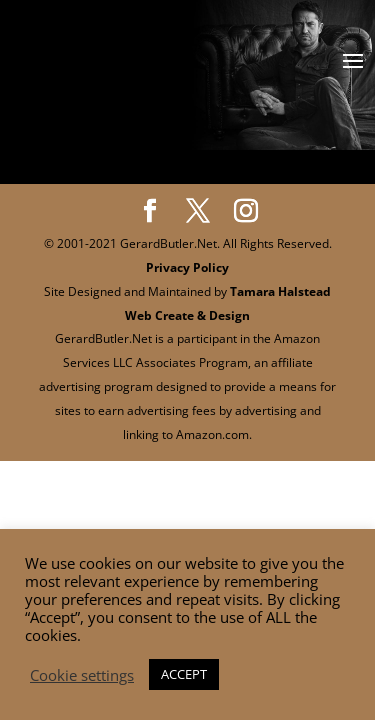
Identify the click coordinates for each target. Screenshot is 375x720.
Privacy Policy (187, 267)
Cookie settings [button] (82, 675)
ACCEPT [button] (184, 674)
